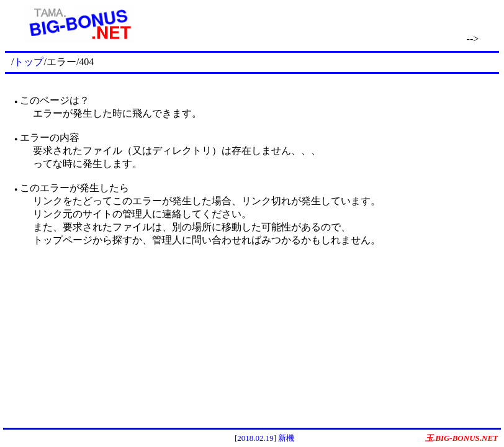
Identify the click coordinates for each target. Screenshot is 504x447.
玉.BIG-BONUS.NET (461, 438)
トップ (29, 62)
